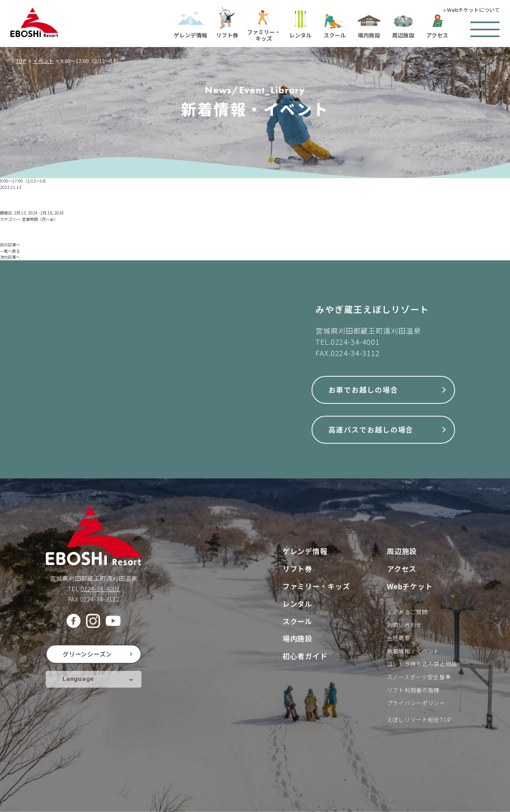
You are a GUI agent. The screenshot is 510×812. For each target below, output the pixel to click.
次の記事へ (10, 257)
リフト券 (298, 568)
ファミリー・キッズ (316, 586)
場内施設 (298, 638)
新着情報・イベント (413, 651)
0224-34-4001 (355, 342)
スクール (298, 621)
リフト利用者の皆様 (413, 690)
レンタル (298, 604)
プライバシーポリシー (416, 703)
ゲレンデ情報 (305, 551)
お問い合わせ (404, 625)
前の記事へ (10, 245)
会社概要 (399, 638)
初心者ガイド (305, 656)
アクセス (402, 568)
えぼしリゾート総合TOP (419, 720)
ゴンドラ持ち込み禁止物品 (422, 664)
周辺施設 (402, 551)
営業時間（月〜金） (40, 219)
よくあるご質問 (407, 612)
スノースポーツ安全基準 (419, 677)
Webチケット (410, 586)
